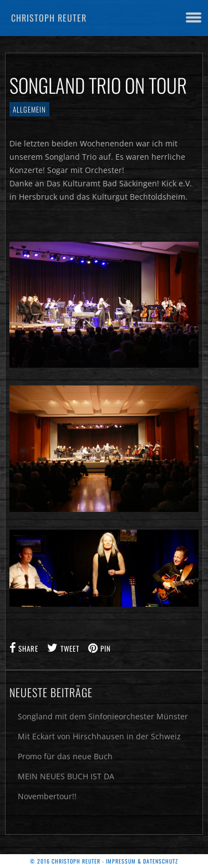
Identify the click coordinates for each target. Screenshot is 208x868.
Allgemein (29, 109)
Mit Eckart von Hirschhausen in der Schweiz (99, 736)
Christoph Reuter (49, 18)
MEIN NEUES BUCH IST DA (66, 776)
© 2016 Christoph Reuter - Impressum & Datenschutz (104, 861)
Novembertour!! (47, 796)
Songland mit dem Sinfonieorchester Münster (103, 716)
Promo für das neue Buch (65, 756)
